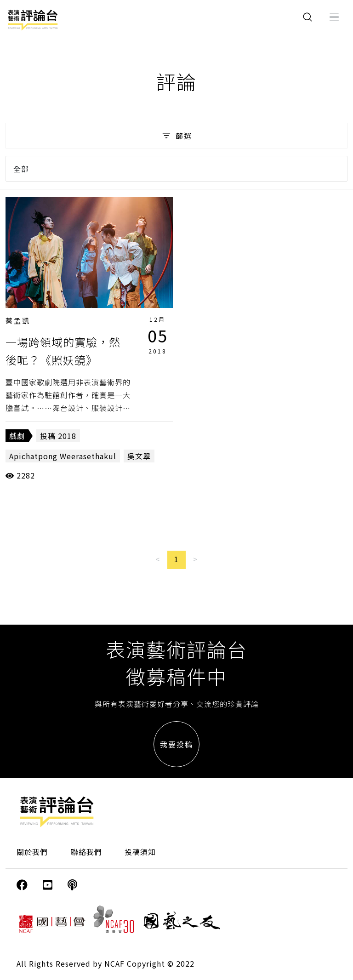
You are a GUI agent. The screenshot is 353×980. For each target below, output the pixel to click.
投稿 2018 (58, 436)
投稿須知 (140, 852)
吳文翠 (139, 456)
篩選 (176, 136)
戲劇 (17, 436)
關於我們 (32, 852)
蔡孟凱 (18, 321)
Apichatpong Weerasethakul (63, 456)
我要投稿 (176, 744)
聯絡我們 (86, 852)
